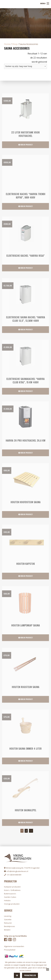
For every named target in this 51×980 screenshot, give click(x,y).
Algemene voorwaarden (14, 946)
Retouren (8, 923)
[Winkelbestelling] (26, 66)
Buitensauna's (10, 894)
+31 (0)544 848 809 (13, 875)
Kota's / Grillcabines (12, 890)
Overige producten (12, 904)
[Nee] (48, 969)
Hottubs (7, 900)
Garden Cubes (10, 897)
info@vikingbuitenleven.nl (16, 871)
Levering (8, 916)
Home (7, 44)
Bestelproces (10, 926)
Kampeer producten (12, 887)
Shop (15, 44)
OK (17, 975)
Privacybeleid (30, 975)
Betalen (7, 930)
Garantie (8, 919)
